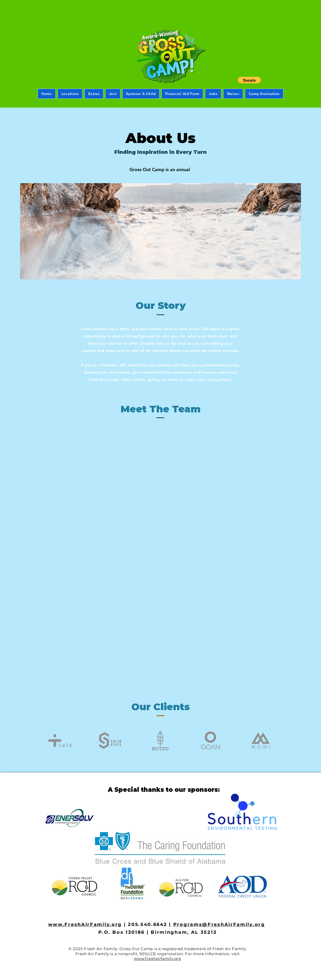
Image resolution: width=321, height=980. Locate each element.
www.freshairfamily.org (157, 959)
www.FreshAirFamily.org (85, 924)
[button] (249, 80)
